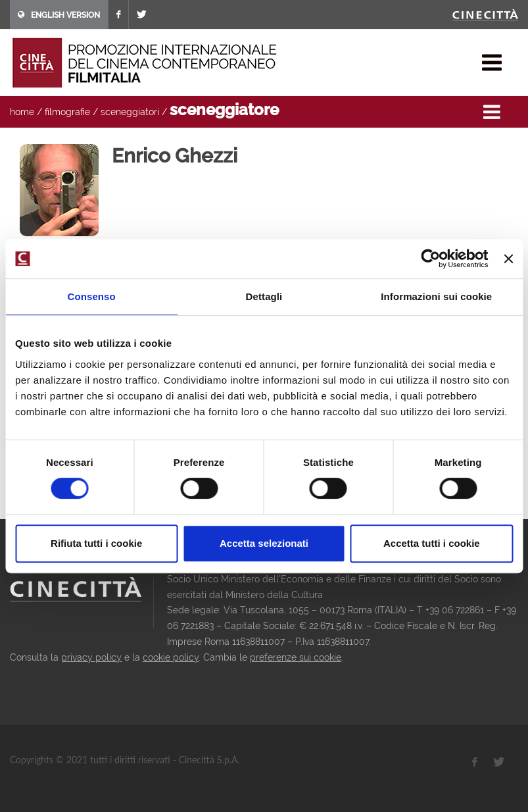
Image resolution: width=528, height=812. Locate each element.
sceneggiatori (130, 112)
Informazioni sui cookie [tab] (436, 296)
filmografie (67, 112)
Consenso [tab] (92, 296)
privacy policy (91, 657)
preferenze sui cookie (296, 657)
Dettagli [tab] (264, 296)
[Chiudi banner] (508, 259)
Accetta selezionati (264, 543)
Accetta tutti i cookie (432, 543)
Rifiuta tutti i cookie (96, 543)
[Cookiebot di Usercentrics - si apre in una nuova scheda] (431, 259)
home (22, 112)
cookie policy (171, 657)
